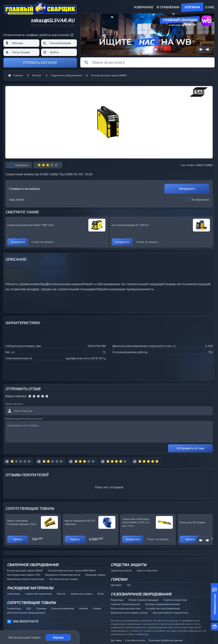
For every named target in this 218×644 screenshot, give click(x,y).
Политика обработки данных (166, 640)
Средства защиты (128, 565)
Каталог (37, 75)
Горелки (119, 579)
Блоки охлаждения (63, 608)
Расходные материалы (30, 588)
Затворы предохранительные (162, 604)
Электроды (14, 594)
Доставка (116, 640)
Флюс (101, 594)
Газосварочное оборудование (141, 594)
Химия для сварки (81, 594)
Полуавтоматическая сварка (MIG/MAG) (72, 571)
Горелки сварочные (175, 600)
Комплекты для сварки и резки (129, 613)
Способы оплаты (135, 640)
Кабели (83, 608)
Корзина (192, 7)
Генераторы (14, 608)
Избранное (144, 7)
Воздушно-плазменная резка (63, 575)
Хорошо (58, 637)
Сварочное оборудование (66, 75)
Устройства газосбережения (163, 608)
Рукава (97, 608)
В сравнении (168, 7)
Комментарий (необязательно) (24, 419)
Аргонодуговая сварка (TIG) (24, 575)
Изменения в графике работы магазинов (36, 35)
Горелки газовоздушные (125, 604)
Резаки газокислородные (143, 600)
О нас (210, 7)
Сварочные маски (121, 571)
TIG (129, 585)
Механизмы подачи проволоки (26, 579)
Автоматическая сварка (64, 579)
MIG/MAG (116, 585)
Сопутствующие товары (31, 603)
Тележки (41, 608)
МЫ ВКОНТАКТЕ (26, 621)
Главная (15, 75)
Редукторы (117, 600)
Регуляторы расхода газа (126, 608)
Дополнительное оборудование (26, 613)
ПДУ (29, 608)
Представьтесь (14, 404)
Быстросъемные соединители (171, 613)
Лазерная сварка (95, 575)
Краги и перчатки (147, 571)
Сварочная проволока (38, 594)
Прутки (61, 594)
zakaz (53, 20)
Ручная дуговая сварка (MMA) (109, 75)
